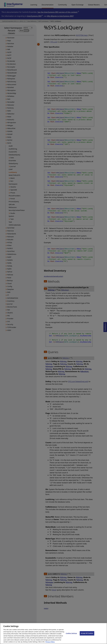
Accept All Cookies (87, 635)
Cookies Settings (71, 635)
